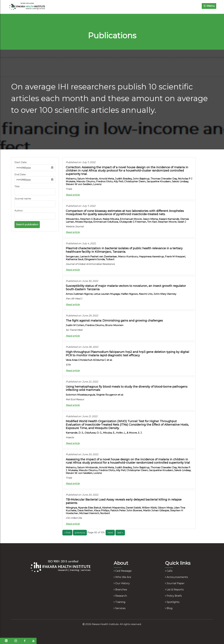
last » (120, 533)
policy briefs (173, 596)
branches (120, 590)
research (120, 596)
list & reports (174, 590)
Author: (19, 211)
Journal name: (23, 199)
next (110, 533)
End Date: (20, 174)
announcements (176, 577)
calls (169, 571)
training (120, 602)
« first (67, 533)
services (120, 608)
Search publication (27, 224)
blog (169, 608)
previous (80, 533)
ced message (123, 571)
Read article (73, 195)
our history (122, 583)
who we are (122, 577)
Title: (17, 186)
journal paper (175, 583)
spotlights (172, 602)
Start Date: (21, 162)
